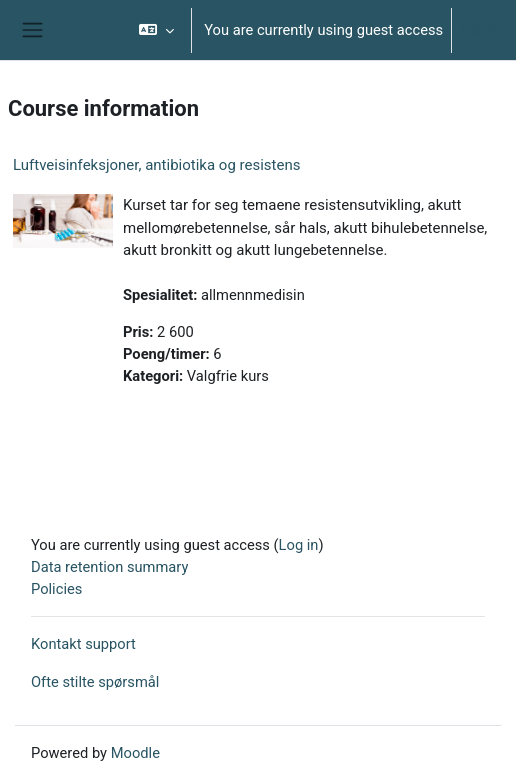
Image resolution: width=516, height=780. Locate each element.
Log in (480, 30)
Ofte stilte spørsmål (95, 682)
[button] (156, 30)
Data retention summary (109, 567)
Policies (56, 589)
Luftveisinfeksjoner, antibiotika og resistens (156, 165)
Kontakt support (83, 644)
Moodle (135, 753)
